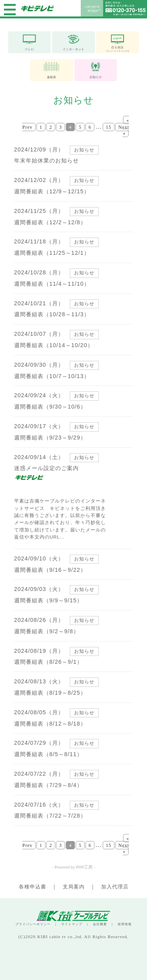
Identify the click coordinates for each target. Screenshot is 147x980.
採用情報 (125, 924)
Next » (124, 130)
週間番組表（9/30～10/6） (50, 407)
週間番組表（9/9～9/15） (48, 600)
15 (109, 127)
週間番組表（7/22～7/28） (50, 816)
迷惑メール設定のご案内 (46, 468)
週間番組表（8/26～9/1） (48, 662)
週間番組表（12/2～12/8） (50, 222)
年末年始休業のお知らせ (46, 160)
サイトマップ (72, 924)
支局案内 (74, 887)
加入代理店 (115, 887)
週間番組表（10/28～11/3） (52, 314)
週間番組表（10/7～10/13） (52, 376)
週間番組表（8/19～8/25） (50, 693)
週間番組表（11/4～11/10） (52, 284)
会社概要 (100, 924)
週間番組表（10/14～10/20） (54, 345)
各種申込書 (33, 887)
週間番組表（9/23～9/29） (50, 438)
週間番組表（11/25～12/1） (52, 253)
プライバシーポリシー (33, 924)
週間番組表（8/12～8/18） (50, 724)
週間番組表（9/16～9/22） (50, 570)
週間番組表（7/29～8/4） (48, 785)
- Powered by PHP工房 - (74, 867)
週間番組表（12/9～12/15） (52, 191)
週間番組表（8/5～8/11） (48, 754)
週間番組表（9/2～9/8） (47, 631)
